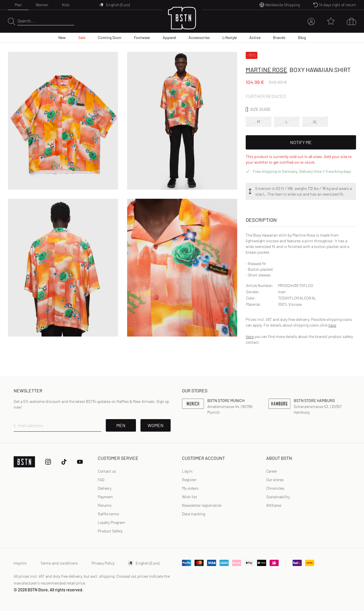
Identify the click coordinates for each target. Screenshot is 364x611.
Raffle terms (108, 514)
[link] (187, 471)
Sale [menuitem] (82, 37)
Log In (187, 471)
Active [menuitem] (255, 37)
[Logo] (182, 21)
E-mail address (28, 425)
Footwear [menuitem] (142, 37)
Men (18, 5)
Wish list (190, 497)
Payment (105, 497)
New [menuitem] (62, 37)
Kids (66, 5)
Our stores (275, 480)
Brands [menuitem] (279, 37)
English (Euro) (144, 563)
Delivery (105, 488)
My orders (190, 488)
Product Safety (110, 531)
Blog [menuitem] (302, 37)
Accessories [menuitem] (199, 37)
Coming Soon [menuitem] (110, 37)
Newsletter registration (202, 505)
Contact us (107, 471)
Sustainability (278, 497)
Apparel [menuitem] (169, 37)
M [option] (258, 122)
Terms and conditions (59, 563)
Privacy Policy (103, 563)
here (332, 325)
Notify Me (301, 142)
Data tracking (194, 514)
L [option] (287, 122)
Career (272, 471)
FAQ (101, 480)
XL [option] (315, 122)
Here (250, 336)
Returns (105, 505)
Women (42, 5)
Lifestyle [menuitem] (230, 37)
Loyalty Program (111, 522)
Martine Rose (266, 69)
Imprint (20, 563)
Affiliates (274, 505)
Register (189, 480)
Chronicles (275, 488)
